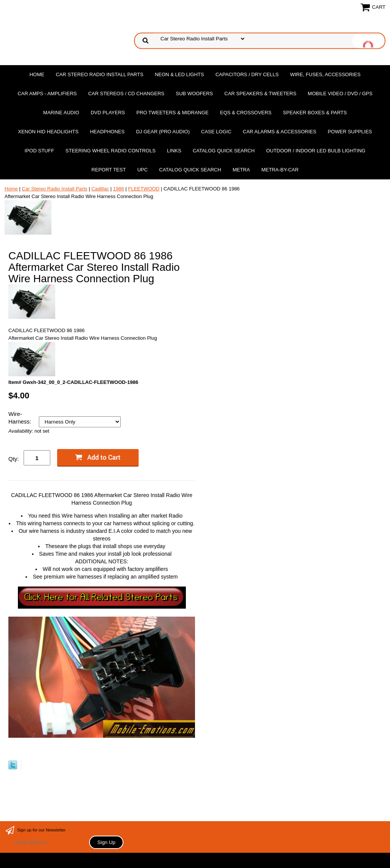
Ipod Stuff (39, 151)
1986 (119, 189)
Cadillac (100, 189)
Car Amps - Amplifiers (47, 94)
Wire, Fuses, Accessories (325, 74)
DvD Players (108, 113)
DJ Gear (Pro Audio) (163, 132)
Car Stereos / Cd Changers (126, 94)
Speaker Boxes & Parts (315, 113)
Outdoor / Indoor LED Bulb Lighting (316, 151)
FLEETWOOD (144, 189)
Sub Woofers (195, 94)
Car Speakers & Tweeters (260, 94)
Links (174, 151)
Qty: (14, 459)
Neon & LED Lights (179, 74)
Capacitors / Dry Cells (247, 74)
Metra (241, 170)
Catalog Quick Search (224, 151)
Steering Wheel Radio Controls (110, 151)
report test (109, 170)
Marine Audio (61, 113)
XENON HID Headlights (48, 132)
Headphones (107, 132)
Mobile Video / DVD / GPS (340, 94)
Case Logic (216, 132)
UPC (142, 170)
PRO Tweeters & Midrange (173, 113)
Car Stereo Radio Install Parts (99, 74)
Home (37, 74)
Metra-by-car (280, 170)
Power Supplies (350, 132)
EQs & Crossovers (246, 113)
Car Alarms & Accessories (280, 132)
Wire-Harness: (21, 418)
